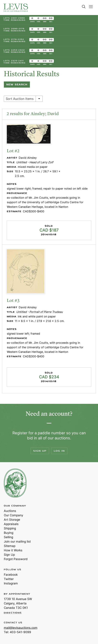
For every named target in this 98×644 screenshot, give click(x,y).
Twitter (9, 579)
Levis (15, 483)
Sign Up (40, 451)
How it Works (13, 550)
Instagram (11, 583)
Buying (9, 533)
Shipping (10, 528)
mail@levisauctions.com (21, 628)
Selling (8, 537)
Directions (13, 613)
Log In (59, 451)
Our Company (13, 515)
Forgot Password (16, 559)
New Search (17, 85)
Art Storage (12, 520)
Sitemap (10, 546)
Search (84, 7)
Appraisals (11, 524)
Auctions (10, 511)
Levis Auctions (16, 8)
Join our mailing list (17, 542)
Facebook (11, 575)
